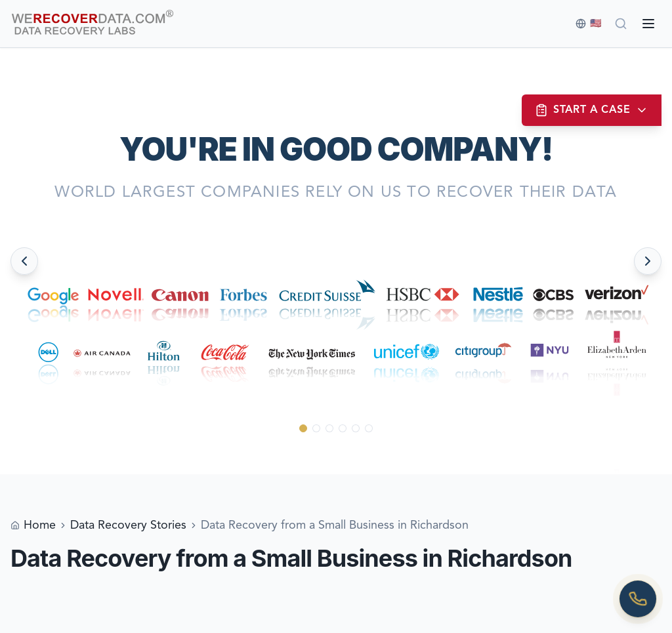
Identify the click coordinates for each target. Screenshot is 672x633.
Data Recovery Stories (128, 525)
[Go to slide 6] (369, 428)
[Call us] (638, 599)
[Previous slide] (24, 261)
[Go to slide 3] (329, 428)
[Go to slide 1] (303, 428)
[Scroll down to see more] (336, 453)
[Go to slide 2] (316, 428)
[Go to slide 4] (343, 428)
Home (40, 525)
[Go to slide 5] (356, 428)
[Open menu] (648, 24)
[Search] (621, 24)
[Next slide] (648, 261)
